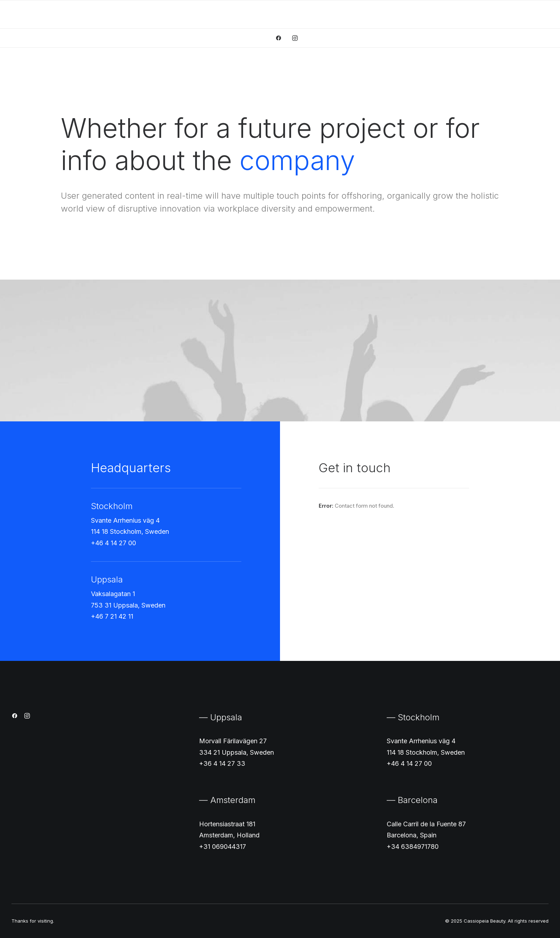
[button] (281, 38)
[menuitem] (281, 38)
